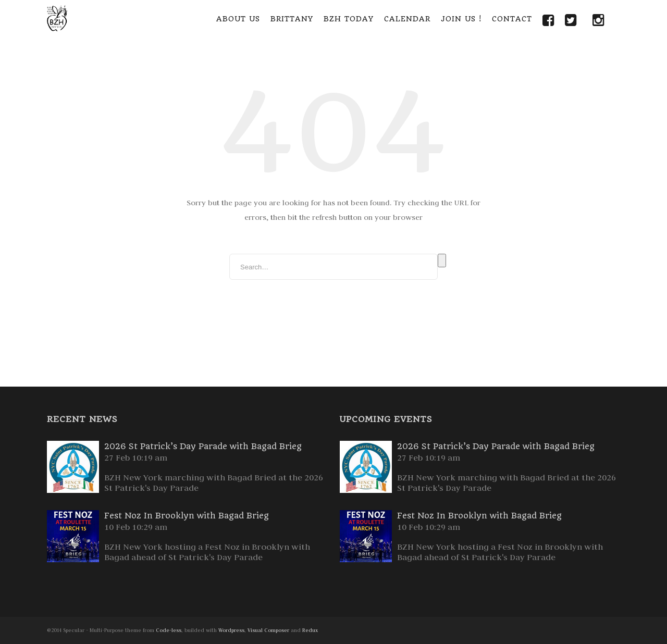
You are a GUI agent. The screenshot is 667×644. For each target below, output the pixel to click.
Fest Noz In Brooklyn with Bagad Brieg (187, 516)
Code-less (169, 630)
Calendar (407, 19)
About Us (238, 19)
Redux (310, 630)
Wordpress (231, 630)
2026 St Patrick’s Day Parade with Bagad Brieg (203, 446)
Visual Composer (268, 630)
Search (442, 261)
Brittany (292, 19)
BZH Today (349, 19)
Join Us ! (461, 19)
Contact (512, 19)
